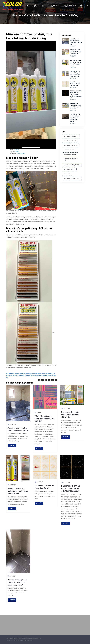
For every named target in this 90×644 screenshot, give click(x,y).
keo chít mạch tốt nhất (70, 141)
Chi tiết (12, 446)
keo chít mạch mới (69, 150)
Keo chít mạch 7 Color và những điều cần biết (75, 84)
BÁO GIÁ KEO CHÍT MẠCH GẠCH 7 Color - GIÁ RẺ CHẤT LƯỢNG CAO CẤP (76, 94)
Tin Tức (17, 150)
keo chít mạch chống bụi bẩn (72, 165)
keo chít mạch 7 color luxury (71, 178)
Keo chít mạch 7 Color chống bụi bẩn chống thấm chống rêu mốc (75, 74)
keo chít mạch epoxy (47, 374)
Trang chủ (27, 6)
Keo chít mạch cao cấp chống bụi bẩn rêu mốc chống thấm (76, 63)
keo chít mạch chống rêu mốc (70, 160)
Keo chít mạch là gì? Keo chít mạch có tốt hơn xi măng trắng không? (76, 118)
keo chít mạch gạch (12, 374)
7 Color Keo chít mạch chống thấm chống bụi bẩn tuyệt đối (76, 52)
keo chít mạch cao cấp (70, 154)
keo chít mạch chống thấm (33, 374)
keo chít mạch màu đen (39, 376)
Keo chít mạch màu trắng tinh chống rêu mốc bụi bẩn (76, 42)
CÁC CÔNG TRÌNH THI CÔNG (70, 6)
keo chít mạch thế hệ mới (71, 145)
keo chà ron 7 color (69, 169)
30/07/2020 (21, 154)
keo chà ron (67, 174)
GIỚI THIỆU (36, 6)
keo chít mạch (21, 374)
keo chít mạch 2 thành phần (24, 376)
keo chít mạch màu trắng (71, 136)
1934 (17, 152)
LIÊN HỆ (82, 6)
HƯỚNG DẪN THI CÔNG (54, 6)
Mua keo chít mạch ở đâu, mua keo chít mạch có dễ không (76, 106)
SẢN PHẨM (43, 6)
